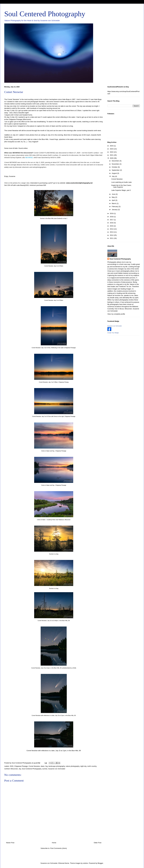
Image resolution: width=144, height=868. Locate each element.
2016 (112, 223)
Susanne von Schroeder (57, 769)
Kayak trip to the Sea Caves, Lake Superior (121, 186)
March (114, 203)
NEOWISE (29, 158)
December (116, 161)
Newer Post (10, 843)
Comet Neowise (34, 766)
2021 (112, 155)
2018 (112, 217)
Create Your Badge (113, 333)
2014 (112, 229)
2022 (112, 152)
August (114, 173)
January (115, 210)
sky (20, 769)
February (115, 206)
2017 (112, 220)
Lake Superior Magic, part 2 (121, 190)
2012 (112, 235)
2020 (12, 766)
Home (54, 843)
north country (92, 766)
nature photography (73, 766)
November (116, 164)
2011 (112, 238)
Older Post (98, 843)
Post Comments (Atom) (59, 848)
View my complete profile (116, 314)
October (115, 167)
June (114, 194)
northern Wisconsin (11, 769)
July (113, 176)
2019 (112, 213)
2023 (112, 149)
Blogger (100, 863)
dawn (43, 766)
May (113, 197)
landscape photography (57, 766)
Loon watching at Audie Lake (121, 182)
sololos (85, 863)
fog (46, 766)
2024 (112, 146)
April (114, 200)
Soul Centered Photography (45, 14)
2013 (112, 232)
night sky (83, 766)
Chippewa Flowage (21, 766)
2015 (112, 226)
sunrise (45, 769)
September (116, 170)
